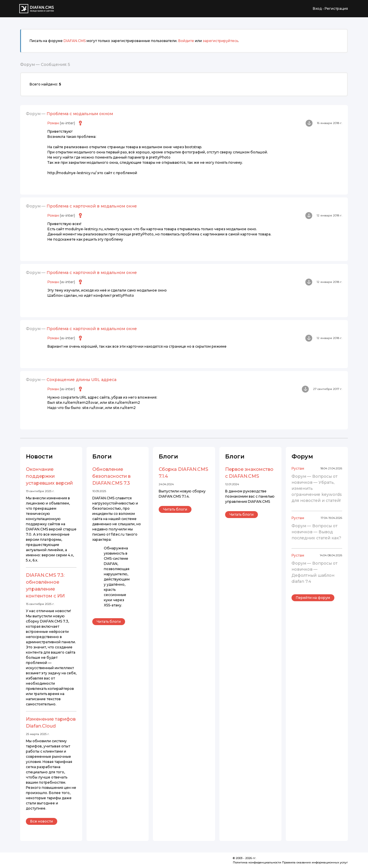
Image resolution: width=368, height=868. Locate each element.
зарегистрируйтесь (220, 41)
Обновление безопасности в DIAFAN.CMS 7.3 (111, 476)
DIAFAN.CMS (75, 41)
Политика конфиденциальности (257, 862)
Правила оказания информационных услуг (315, 862)
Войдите (186, 41)
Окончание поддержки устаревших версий (49, 476)
